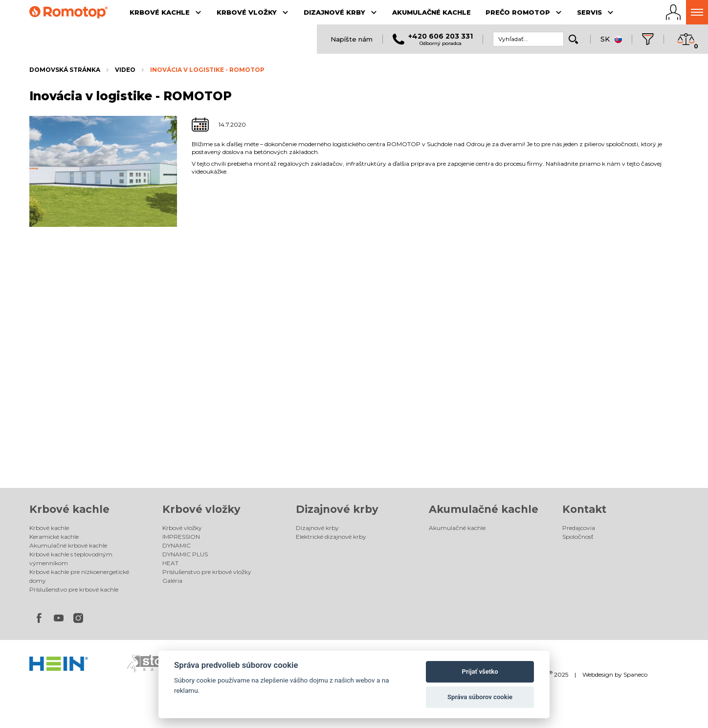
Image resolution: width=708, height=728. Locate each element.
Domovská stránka (65, 70)
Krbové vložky (201, 509)
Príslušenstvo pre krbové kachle (74, 589)
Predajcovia (579, 528)
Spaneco (635, 674)
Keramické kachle (54, 537)
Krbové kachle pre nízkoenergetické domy (79, 576)
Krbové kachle (69, 509)
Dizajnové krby (337, 509)
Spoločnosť (578, 537)
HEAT (170, 563)
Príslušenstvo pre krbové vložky (207, 572)
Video (125, 70)
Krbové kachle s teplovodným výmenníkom (71, 559)
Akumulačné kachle (484, 509)
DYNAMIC (177, 545)
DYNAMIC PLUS (185, 554)
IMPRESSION (181, 537)
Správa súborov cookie (480, 697)
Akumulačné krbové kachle (68, 545)
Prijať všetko (480, 672)
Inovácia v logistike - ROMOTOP (207, 70)
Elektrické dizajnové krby (331, 537)
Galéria (172, 581)
